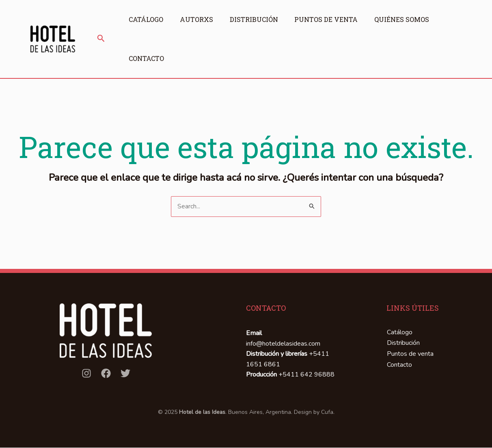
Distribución (257, 19)
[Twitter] (125, 374)
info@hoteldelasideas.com (283, 344)
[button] (101, 39)
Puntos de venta (331, 19)
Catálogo (146, 19)
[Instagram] (86, 374)
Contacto (146, 58)
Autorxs (198, 19)
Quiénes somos (409, 19)
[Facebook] (106, 374)
